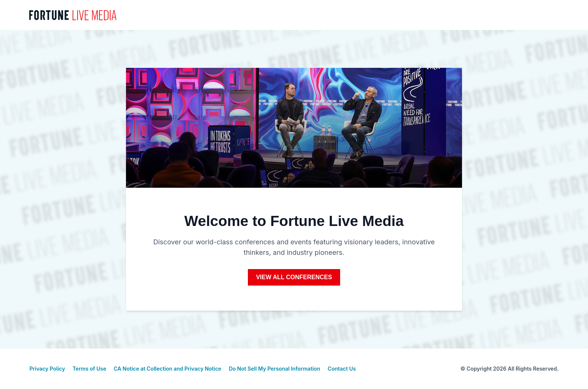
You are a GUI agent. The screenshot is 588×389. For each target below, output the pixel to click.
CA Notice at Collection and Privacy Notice (167, 369)
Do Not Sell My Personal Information (274, 369)
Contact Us (342, 369)
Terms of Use (89, 369)
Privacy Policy (47, 369)
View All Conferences (294, 277)
